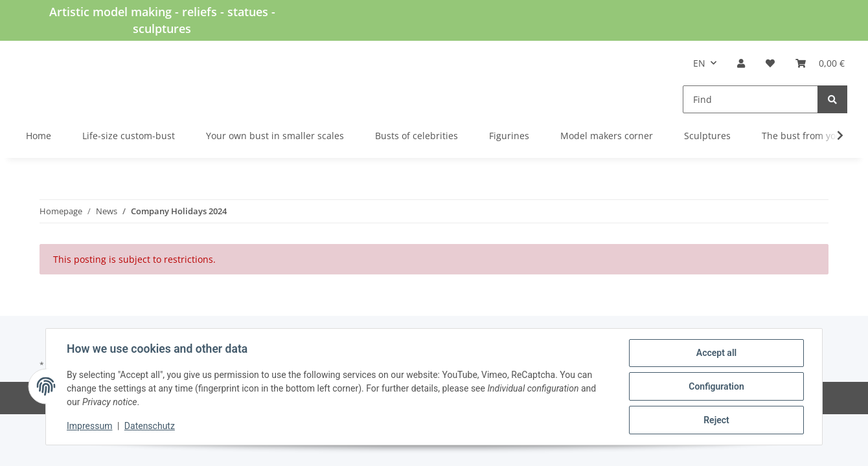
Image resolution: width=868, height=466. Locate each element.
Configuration (716, 386)
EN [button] (699, 63)
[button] (741, 63)
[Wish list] (770, 63)
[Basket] (820, 63)
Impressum (89, 426)
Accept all (716, 353)
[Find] (750, 99)
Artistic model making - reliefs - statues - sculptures (162, 20)
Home (39, 136)
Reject (716, 420)
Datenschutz (150, 426)
